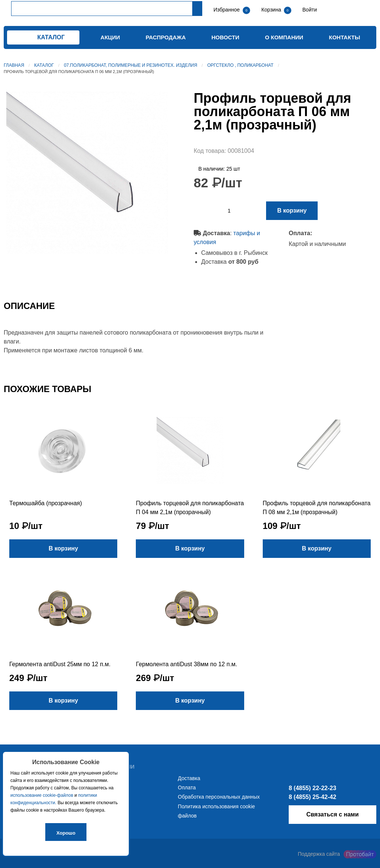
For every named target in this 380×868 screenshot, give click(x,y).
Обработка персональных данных (219, 797)
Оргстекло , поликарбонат (240, 65)
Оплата (187, 788)
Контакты (344, 37)
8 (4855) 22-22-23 (312, 788)
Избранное (227, 10)
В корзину (292, 211)
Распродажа (166, 37)
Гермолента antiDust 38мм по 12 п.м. (186, 664)
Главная (14, 65)
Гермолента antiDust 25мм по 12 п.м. (60, 664)
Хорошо (66, 833)
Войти (309, 10)
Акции (110, 37)
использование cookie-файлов (42, 795)
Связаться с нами (332, 814)
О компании (284, 37)
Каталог (44, 65)
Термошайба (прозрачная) (46, 503)
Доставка (189, 778)
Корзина (272, 10)
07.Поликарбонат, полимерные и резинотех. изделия (130, 65)
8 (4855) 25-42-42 (312, 797)
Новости (225, 37)
